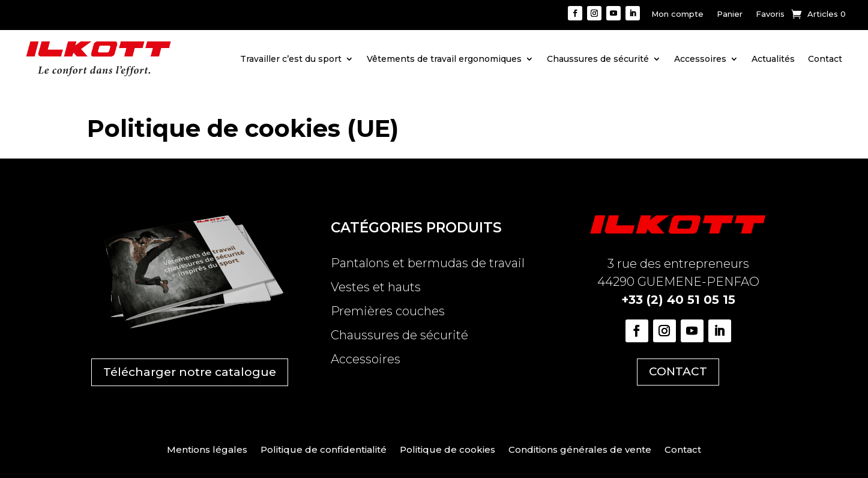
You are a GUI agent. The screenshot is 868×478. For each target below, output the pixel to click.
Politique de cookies (448, 450)
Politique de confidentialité (324, 450)
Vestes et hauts (376, 287)
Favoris (770, 14)
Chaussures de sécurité (598, 59)
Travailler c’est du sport (291, 59)
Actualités (773, 59)
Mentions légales (207, 450)
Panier (730, 14)
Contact (825, 59)
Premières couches (388, 311)
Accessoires (700, 59)
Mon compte (677, 14)
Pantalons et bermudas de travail (428, 263)
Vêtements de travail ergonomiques (444, 59)
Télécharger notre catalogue (190, 372)
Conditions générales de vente (580, 450)
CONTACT (678, 371)
